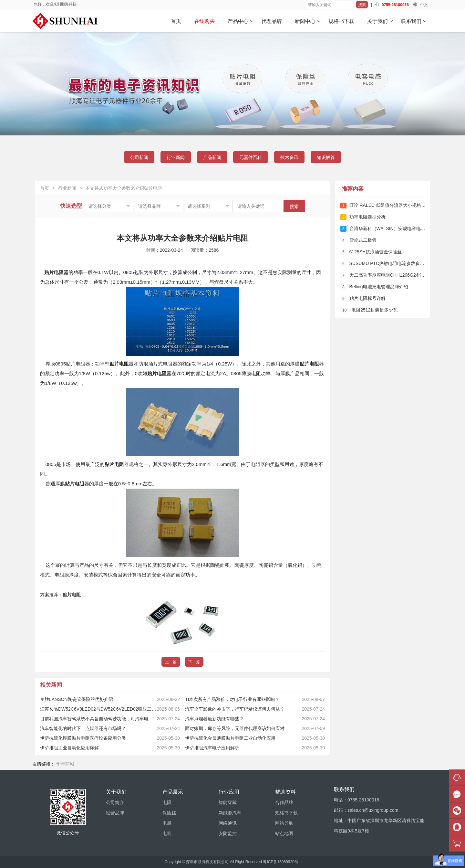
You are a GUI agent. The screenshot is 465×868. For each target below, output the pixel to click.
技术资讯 (289, 157)
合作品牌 (284, 802)
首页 (176, 21)
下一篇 (194, 662)
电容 (167, 833)
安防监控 (228, 833)
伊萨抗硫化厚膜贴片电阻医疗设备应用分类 (83, 738)
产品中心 (241, 21)
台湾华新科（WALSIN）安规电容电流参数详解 (392, 229)
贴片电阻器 (56, 272)
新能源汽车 (230, 813)
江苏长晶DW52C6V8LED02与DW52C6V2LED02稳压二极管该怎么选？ (112, 709)
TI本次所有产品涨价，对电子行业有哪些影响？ (232, 699)
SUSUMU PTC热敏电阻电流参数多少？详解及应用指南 (400, 264)
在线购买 (204, 21)
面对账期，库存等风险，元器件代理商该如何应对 (235, 728)
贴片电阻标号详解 (363, 299)
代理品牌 (272, 21)
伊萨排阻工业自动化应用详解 (69, 748)
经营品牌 (115, 813)
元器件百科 (251, 157)
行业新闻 (176, 157)
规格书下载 (341, 21)
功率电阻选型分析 (363, 217)
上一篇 (171, 662)
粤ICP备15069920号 (280, 862)
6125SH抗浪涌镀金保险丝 (371, 252)
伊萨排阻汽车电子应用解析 (212, 748)
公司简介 (115, 802)
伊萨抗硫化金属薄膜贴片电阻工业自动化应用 (230, 738)
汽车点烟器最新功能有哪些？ (214, 719)
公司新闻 (139, 157)
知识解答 (326, 157)
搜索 (362, 5)
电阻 (167, 802)
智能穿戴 (228, 802)
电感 (167, 823)
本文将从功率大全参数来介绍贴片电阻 (124, 188)
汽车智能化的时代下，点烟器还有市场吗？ (83, 728)
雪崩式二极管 (358, 240)
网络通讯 (228, 823)
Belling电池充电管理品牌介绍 (374, 287)
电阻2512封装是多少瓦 (369, 310)
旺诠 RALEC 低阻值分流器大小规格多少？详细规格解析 (401, 206)
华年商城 (65, 764)
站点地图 (284, 833)
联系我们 (414, 21)
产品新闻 (212, 157)
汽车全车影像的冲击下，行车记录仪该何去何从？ (235, 709)
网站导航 (284, 823)
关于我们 (380, 21)
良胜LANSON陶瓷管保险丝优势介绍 (77, 699)
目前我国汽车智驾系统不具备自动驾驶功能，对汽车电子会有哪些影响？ (112, 719)
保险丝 (169, 813)
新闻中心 (308, 21)
